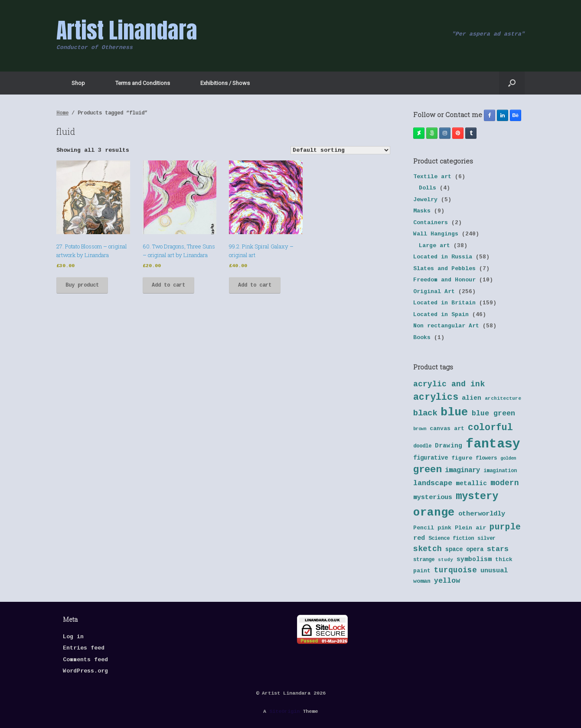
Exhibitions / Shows (225, 83)
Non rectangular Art (446, 326)
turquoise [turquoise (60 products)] (455, 570)
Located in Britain (444, 303)
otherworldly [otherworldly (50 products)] (482, 514)
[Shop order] (340, 150)
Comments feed (85, 660)
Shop (78, 83)
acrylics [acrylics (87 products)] (436, 397)
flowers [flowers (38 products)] (486, 458)
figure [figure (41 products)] (462, 458)
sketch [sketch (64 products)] (428, 549)
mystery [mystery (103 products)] (477, 496)
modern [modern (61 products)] (505, 483)
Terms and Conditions (143, 83)
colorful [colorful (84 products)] (490, 428)
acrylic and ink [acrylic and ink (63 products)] (449, 384)
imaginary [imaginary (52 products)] (462, 470)
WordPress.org (85, 671)
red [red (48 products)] (419, 538)
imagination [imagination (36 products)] (500, 471)
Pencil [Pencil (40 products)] (424, 528)
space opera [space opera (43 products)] (464, 550)
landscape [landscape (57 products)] (433, 483)
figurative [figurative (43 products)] (431, 458)
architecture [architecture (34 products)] (503, 398)
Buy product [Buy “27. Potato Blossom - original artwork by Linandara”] (82, 285)
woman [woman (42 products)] (422, 581)
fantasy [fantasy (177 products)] (493, 444)
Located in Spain (441, 315)
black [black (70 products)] (425, 413)
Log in (73, 637)
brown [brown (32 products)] (420, 429)
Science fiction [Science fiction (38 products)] (451, 539)
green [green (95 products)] (427, 470)
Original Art (434, 292)
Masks (422, 211)
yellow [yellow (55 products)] (447, 581)
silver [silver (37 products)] (486, 539)
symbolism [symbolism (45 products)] (474, 559)
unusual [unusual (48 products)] (494, 571)
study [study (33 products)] (446, 560)
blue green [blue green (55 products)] (493, 413)
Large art (434, 246)
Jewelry (425, 200)
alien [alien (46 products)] (472, 398)
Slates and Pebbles (444, 269)
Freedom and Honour (444, 280)
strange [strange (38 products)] (424, 560)
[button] (512, 83)
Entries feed (84, 648)
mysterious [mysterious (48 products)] (433, 498)
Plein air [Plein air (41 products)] (470, 528)
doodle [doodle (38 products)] (422, 446)
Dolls (428, 188)
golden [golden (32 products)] (508, 458)
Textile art (432, 177)
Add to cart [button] (168, 285)
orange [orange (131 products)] (434, 513)
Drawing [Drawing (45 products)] (449, 446)
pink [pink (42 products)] (444, 528)
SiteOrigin (284, 711)
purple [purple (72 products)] (505, 527)
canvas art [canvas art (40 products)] (447, 429)
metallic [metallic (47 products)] (471, 483)
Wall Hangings (436, 234)
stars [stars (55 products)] (498, 549)
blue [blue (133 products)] (454, 412)
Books (422, 338)
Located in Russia (443, 257)
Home (62, 113)
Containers (431, 223)
